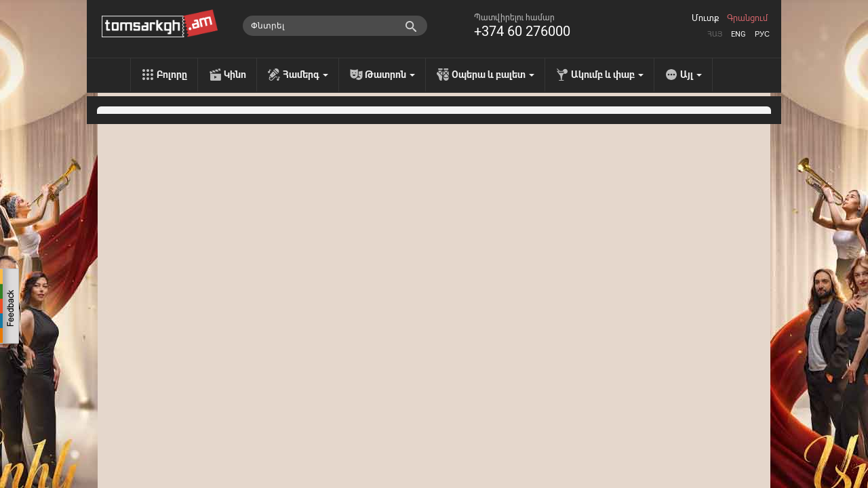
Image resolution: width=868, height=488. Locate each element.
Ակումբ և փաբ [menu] (607, 75)
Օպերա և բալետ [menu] (493, 75)
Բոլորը (172, 75)
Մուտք (705, 18)
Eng (738, 34)
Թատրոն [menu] (390, 75)
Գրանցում (747, 18)
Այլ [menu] (691, 75)
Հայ (715, 34)
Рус (762, 34)
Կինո (235, 75)
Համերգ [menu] (305, 75)
